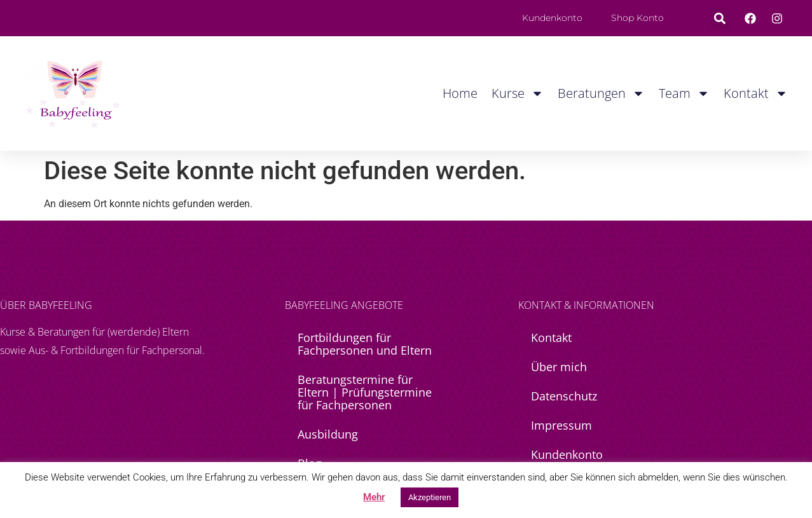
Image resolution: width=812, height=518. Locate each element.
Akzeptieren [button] (430, 497)
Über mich (559, 367)
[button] (720, 18)
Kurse (518, 93)
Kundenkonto (567, 454)
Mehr (374, 497)
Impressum (561, 425)
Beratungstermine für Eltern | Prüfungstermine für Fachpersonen (365, 392)
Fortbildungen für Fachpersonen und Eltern (365, 344)
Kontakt (756, 93)
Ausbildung (328, 434)
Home (460, 93)
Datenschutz (564, 396)
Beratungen (601, 93)
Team (684, 93)
